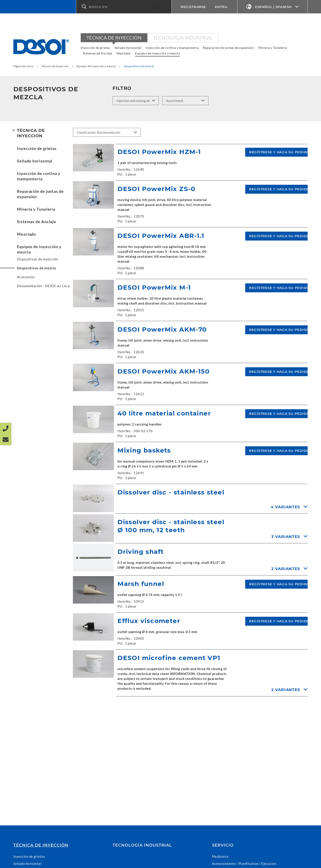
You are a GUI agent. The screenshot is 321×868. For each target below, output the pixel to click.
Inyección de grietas (95, 48)
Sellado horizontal (128, 48)
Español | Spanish (273, 7)
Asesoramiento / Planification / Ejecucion (244, 864)
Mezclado (124, 53)
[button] (124, 7)
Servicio (223, 845)
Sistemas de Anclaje (98, 53)
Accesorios (26, 277)
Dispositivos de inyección (38, 259)
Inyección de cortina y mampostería (172, 48)
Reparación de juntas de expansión (228, 48)
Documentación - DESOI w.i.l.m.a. (44, 286)
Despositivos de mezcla (36, 268)
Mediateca (220, 856)
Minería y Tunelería (273, 48)
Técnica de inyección (114, 38)
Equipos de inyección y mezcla (157, 53)
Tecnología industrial (183, 38)
